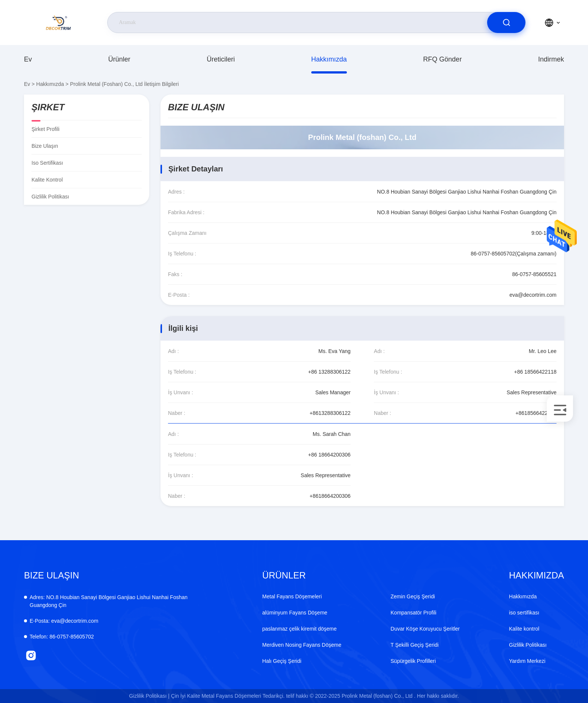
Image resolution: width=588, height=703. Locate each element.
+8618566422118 (536, 413)
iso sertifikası (47, 163)
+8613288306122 (330, 413)
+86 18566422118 (535, 372)
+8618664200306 (330, 496)
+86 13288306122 (329, 372)
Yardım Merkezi (527, 661)
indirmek (551, 59)
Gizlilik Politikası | (149, 696)
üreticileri (221, 59)
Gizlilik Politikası (50, 197)
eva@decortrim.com (533, 295)
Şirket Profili (46, 129)
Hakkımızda (329, 59)
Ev (28, 59)
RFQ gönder (442, 59)
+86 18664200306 (329, 455)
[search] (506, 23)
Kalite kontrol (47, 180)
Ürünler (119, 59)
